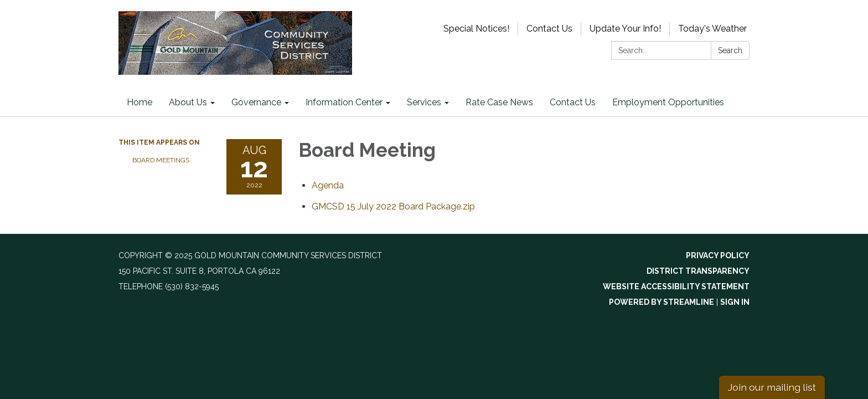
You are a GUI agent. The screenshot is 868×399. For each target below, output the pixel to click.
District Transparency (698, 271)
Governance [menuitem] (256, 102)
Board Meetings (161, 160)
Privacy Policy (718, 255)
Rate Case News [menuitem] (499, 102)
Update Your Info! (625, 29)
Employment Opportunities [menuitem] (668, 102)
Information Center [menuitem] (344, 102)
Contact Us (549, 29)
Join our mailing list (772, 387)
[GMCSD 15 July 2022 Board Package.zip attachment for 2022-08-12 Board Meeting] (393, 206)
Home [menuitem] (139, 102)
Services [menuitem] (424, 102)
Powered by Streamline (662, 302)
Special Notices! (476, 29)
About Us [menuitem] (188, 102)
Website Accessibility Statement (676, 287)
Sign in (735, 302)
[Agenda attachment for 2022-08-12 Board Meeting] (328, 185)
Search (730, 50)
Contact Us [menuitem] (573, 102)
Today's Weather (712, 29)
